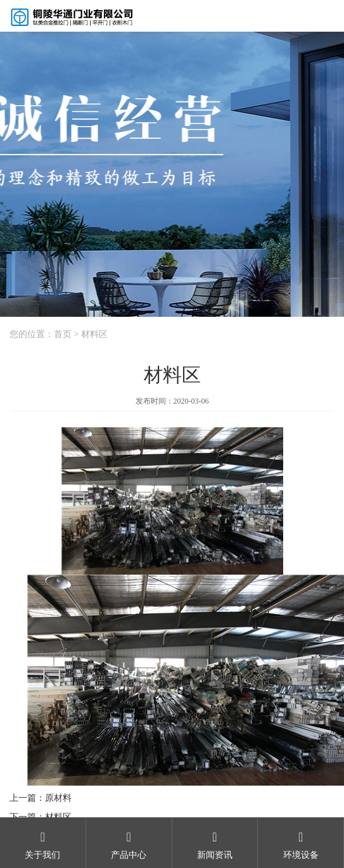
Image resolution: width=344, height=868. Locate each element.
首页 (63, 334)
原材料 (58, 798)
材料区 (94, 334)
